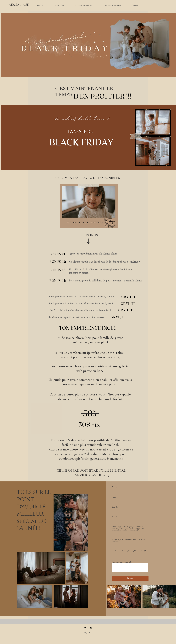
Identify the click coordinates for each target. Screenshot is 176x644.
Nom (114, 497)
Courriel (115, 507)
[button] (19, 5)
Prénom (115, 487)
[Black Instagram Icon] (91, 628)
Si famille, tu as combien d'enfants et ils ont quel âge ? (129, 540)
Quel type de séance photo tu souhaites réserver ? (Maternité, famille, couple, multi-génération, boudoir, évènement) (129, 528)
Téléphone (116, 517)
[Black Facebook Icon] (85, 628)
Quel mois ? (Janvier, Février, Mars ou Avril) (128, 551)
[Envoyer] (130, 578)
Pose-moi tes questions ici (122, 562)
